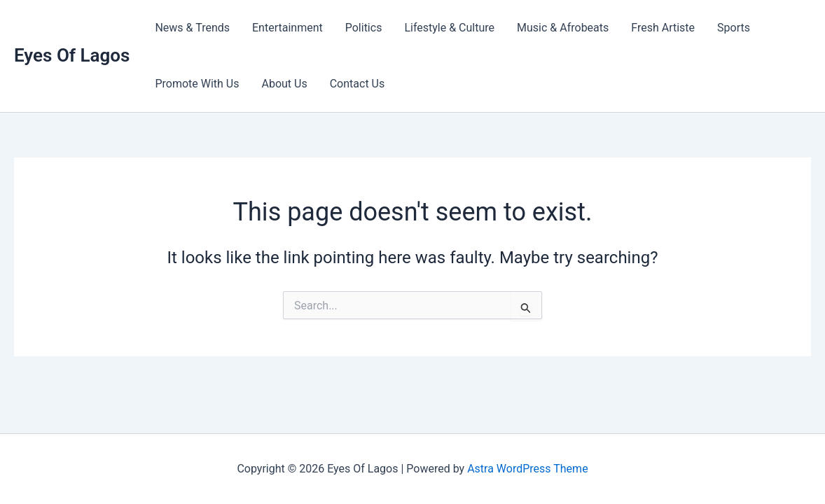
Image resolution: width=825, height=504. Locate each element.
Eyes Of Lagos (72, 55)
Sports (734, 28)
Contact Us (358, 84)
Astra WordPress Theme (527, 469)
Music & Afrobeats (563, 28)
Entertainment (287, 28)
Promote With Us (197, 84)
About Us (284, 84)
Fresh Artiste (663, 28)
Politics (364, 28)
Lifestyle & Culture (449, 28)
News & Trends (192, 28)
